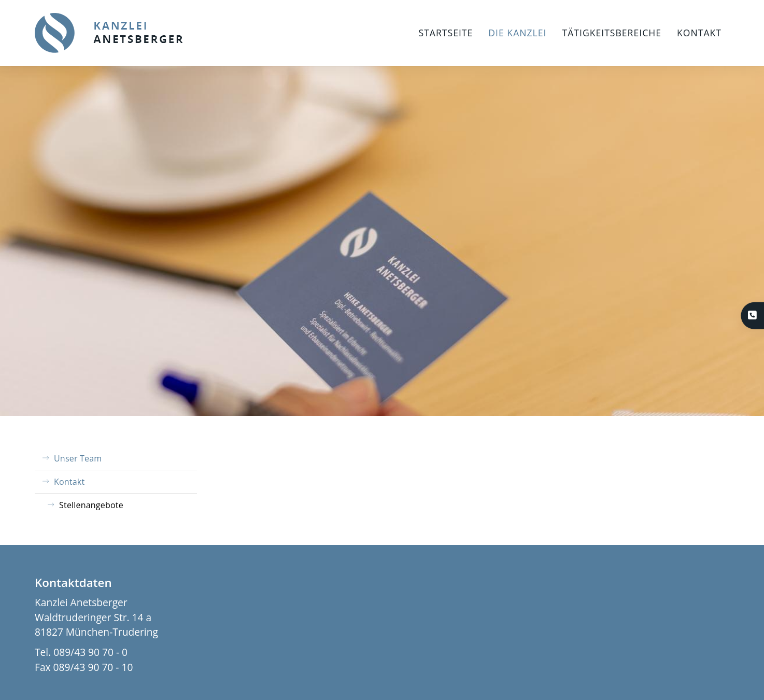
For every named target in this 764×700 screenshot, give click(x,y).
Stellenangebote (91, 505)
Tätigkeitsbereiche (612, 33)
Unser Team (78, 458)
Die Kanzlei (517, 33)
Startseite (446, 33)
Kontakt (699, 33)
